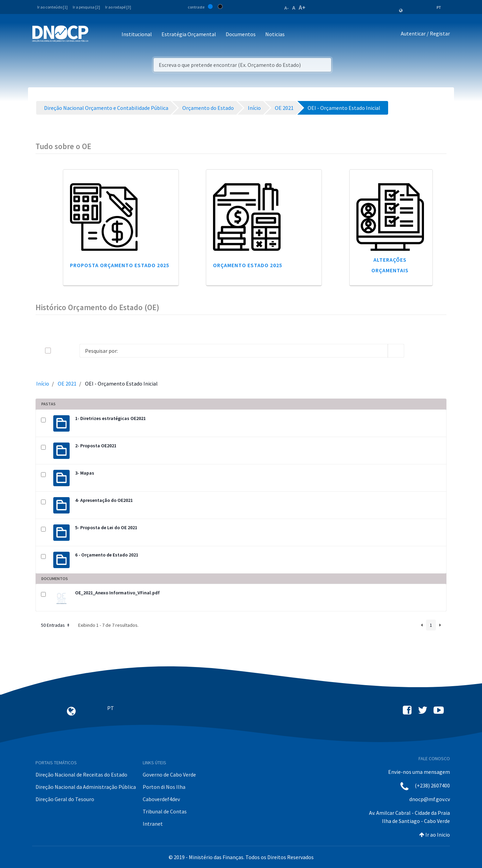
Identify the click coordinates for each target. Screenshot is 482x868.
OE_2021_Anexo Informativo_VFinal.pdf (117, 593)
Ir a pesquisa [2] (86, 7)
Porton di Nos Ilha (164, 787)
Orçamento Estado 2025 (248, 265)
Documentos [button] (241, 34)
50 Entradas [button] (56, 625)
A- (287, 8)
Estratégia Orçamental (189, 34)
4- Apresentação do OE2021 (104, 500)
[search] (396, 351)
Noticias (275, 34)
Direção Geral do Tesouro (65, 799)
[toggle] (59, 351)
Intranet (153, 824)
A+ (302, 7)
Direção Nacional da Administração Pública (86, 787)
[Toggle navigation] (97, 35)
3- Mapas (85, 473)
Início (43, 384)
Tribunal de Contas (165, 811)
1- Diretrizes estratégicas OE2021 (110, 418)
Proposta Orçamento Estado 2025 (120, 265)
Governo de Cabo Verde (169, 775)
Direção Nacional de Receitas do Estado (81, 775)
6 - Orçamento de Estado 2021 (107, 555)
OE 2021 (67, 384)
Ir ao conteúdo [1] (52, 7)
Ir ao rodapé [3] (118, 7)
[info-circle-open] (415, 351)
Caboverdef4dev (161, 799)
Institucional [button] (137, 34)
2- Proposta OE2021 (96, 446)
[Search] (234, 351)
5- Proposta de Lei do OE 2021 (106, 527)
